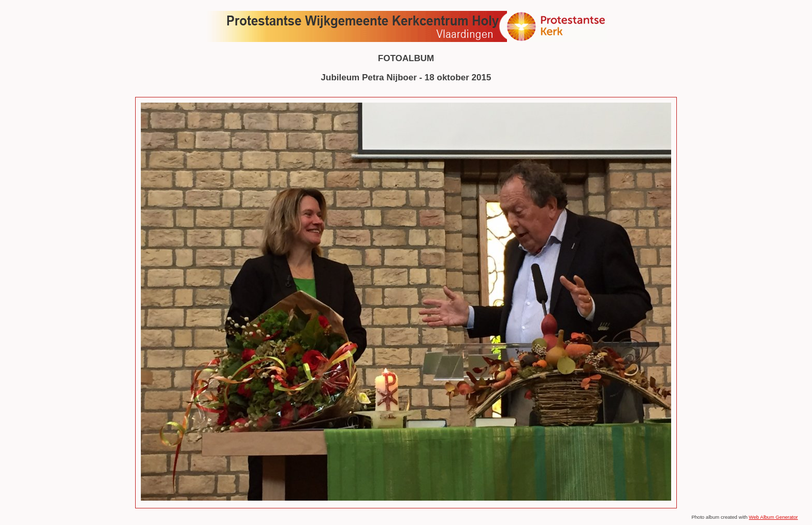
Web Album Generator (773, 517)
